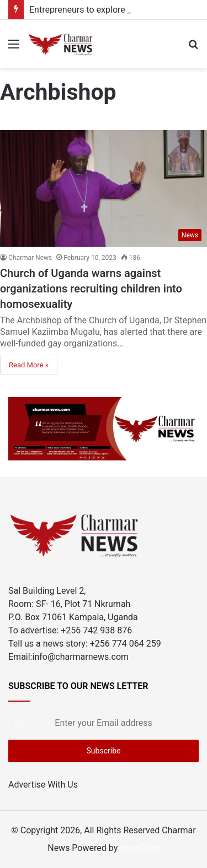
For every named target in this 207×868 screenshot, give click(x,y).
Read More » (29, 365)
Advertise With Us (43, 785)
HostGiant (140, 848)
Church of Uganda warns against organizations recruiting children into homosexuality (91, 289)
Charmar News (30, 258)
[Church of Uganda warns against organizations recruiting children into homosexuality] (104, 188)
